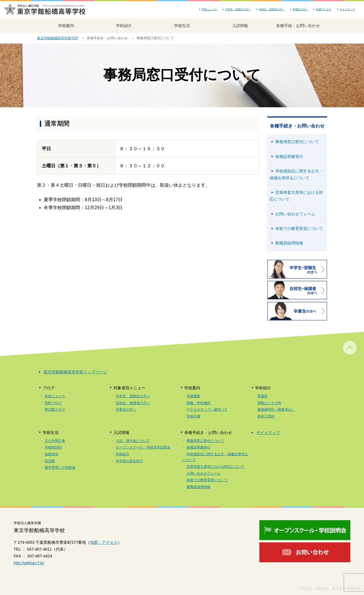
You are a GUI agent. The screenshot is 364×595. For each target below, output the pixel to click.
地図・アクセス (104, 542)
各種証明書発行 (289, 157)
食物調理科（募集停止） (276, 409)
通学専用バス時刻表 (60, 468)
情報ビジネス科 (269, 403)
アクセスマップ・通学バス (207, 409)
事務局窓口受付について (297, 142)
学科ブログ (53, 403)
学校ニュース (209, 9)
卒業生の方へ (300, 9)
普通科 (262, 396)
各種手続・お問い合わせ (298, 26)
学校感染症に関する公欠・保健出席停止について (296, 174)
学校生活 (182, 26)
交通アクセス (324, 9)
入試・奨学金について (133, 441)
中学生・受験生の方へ (238, 9)
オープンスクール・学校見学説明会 (143, 447)
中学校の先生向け (129, 461)
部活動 (50, 461)
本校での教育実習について (299, 228)
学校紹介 (123, 454)
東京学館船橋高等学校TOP (57, 38)
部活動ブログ (55, 409)
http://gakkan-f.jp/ (29, 563)
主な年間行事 (55, 441)
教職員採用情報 (289, 243)
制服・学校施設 (198, 403)
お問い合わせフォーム (295, 214)
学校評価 (193, 416)
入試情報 (240, 26)
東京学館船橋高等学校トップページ (75, 372)
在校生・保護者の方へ (272, 9)
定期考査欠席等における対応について (296, 196)
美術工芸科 (266, 416)
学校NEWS (53, 447)
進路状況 (51, 454)
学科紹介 (124, 26)
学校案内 (66, 26)
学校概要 (193, 396)
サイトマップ (347, 9)
